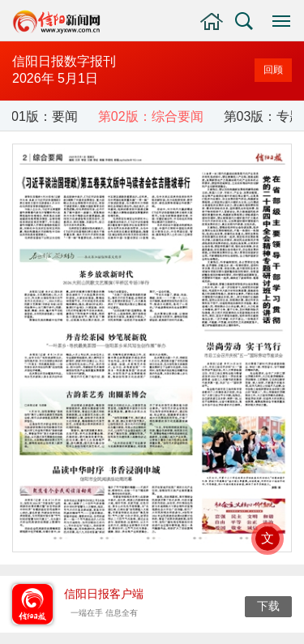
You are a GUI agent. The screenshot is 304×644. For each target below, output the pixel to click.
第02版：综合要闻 (151, 116)
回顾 (273, 70)
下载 (268, 606)
